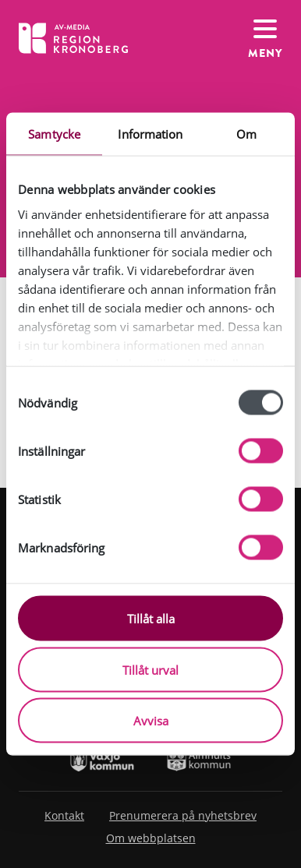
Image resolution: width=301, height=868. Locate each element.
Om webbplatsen (151, 838)
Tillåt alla (151, 619)
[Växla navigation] (265, 38)
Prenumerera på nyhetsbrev (183, 815)
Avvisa (151, 721)
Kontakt (64, 815)
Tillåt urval (150, 669)
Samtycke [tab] (54, 134)
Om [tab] (246, 134)
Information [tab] (150, 134)
